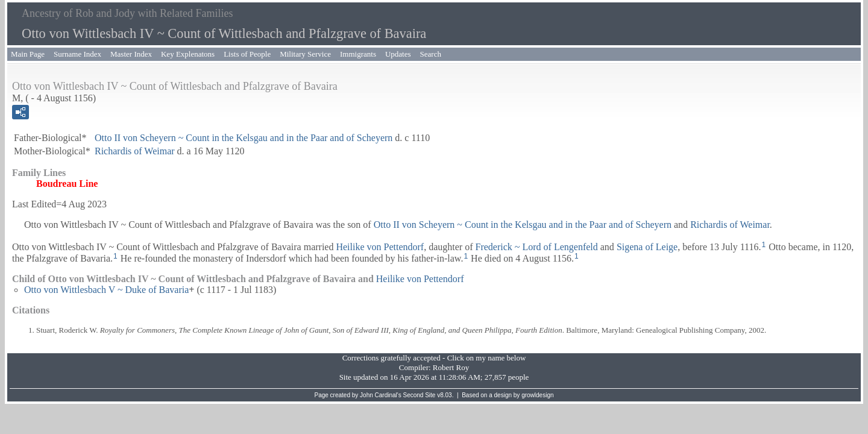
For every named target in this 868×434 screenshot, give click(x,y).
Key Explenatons (188, 54)
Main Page (28, 54)
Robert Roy (451, 367)
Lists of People (247, 54)
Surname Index (77, 54)
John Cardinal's (381, 395)
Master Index (131, 54)
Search (431, 54)
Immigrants (358, 54)
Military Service (305, 54)
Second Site (420, 395)
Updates (398, 54)
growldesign (537, 395)
